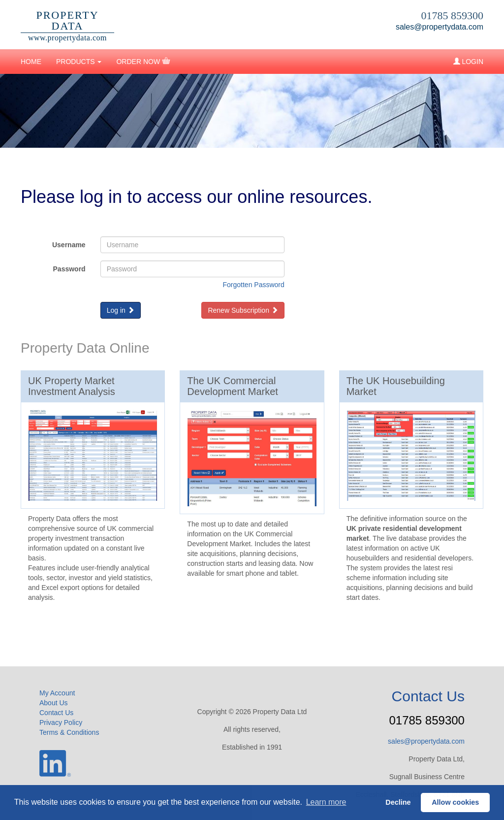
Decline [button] (398, 802)
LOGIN (468, 62)
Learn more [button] (326, 802)
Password (69, 269)
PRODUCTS (79, 62)
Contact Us (56, 713)
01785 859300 (453, 16)
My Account (57, 693)
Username (69, 245)
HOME (31, 62)
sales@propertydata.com (440, 27)
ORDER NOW (143, 61)
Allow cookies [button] (455, 802)
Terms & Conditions (69, 732)
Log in (121, 310)
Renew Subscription (243, 310)
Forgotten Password (254, 285)
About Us (54, 703)
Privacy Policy (61, 722)
